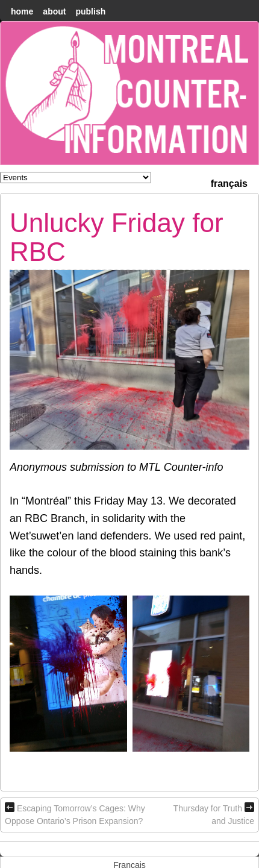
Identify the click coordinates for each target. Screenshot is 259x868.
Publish (90, 11)
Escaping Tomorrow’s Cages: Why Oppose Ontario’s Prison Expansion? (75, 814)
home (22, 11)
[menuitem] (229, 182)
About (54, 11)
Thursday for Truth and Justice (214, 814)
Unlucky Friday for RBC (117, 237)
